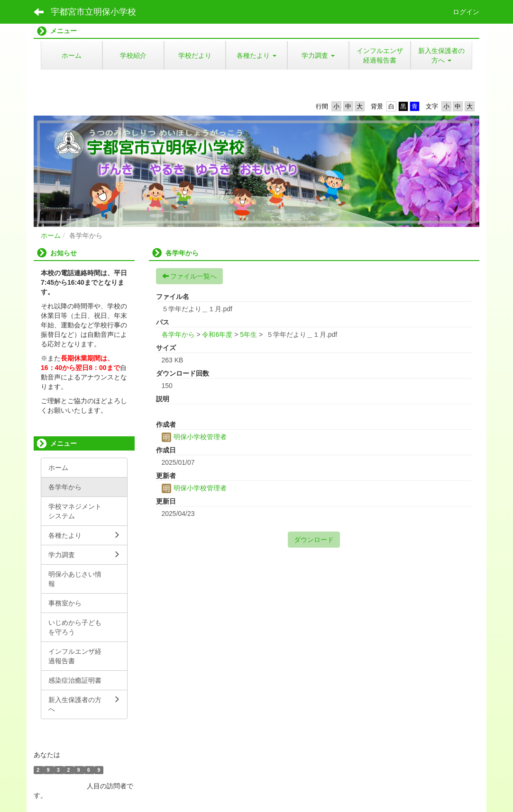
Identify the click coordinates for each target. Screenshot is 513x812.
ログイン (466, 12)
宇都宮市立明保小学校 (93, 12)
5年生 (248, 334)
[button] (256, 55)
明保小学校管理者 (194, 437)
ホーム (51, 235)
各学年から (178, 334)
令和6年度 (217, 334)
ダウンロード (314, 540)
